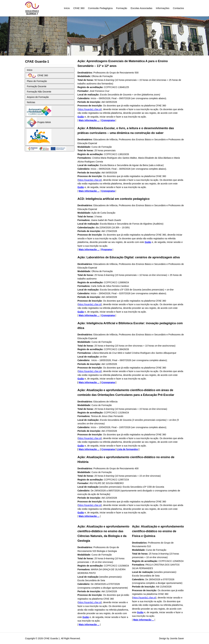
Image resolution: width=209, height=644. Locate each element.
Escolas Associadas (142, 8)
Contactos (178, 8)
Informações (163, 8)
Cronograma (108, 120)
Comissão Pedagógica (100, 8)
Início (67, 8)
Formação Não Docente (39, 92)
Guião (81, 117)
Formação (122, 8)
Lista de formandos (128, 449)
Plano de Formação (37, 81)
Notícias (31, 102)
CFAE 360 (79, 8)
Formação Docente (37, 86)
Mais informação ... (89, 120)
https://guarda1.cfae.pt (90, 109)
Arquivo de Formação (38, 97)
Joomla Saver (177, 638)
